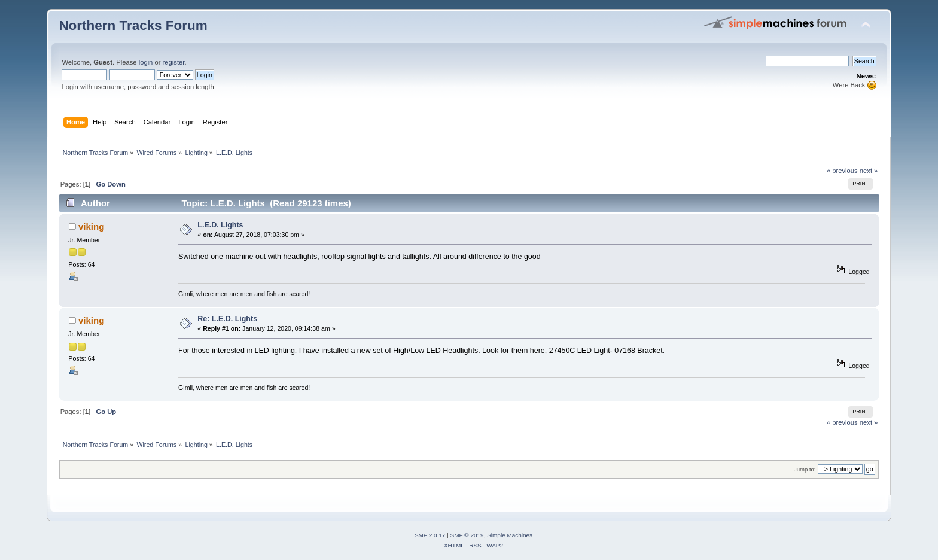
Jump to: (805, 469)
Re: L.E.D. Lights (227, 319)
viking (91, 226)
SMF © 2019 (467, 535)
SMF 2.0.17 (430, 535)
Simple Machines (510, 535)
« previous (842, 171)
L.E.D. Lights (220, 225)
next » (869, 171)
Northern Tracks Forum (133, 25)
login (146, 62)
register (174, 62)
